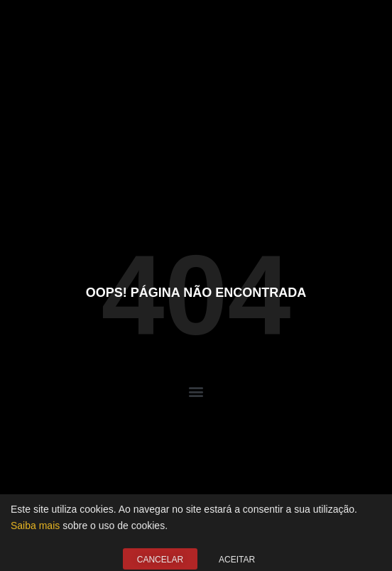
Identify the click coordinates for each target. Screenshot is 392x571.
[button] (196, 392)
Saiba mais (35, 531)
